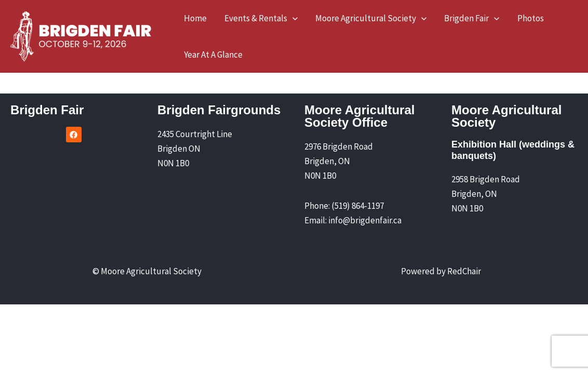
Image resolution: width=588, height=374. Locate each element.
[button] (292, 18)
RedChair (464, 271)
